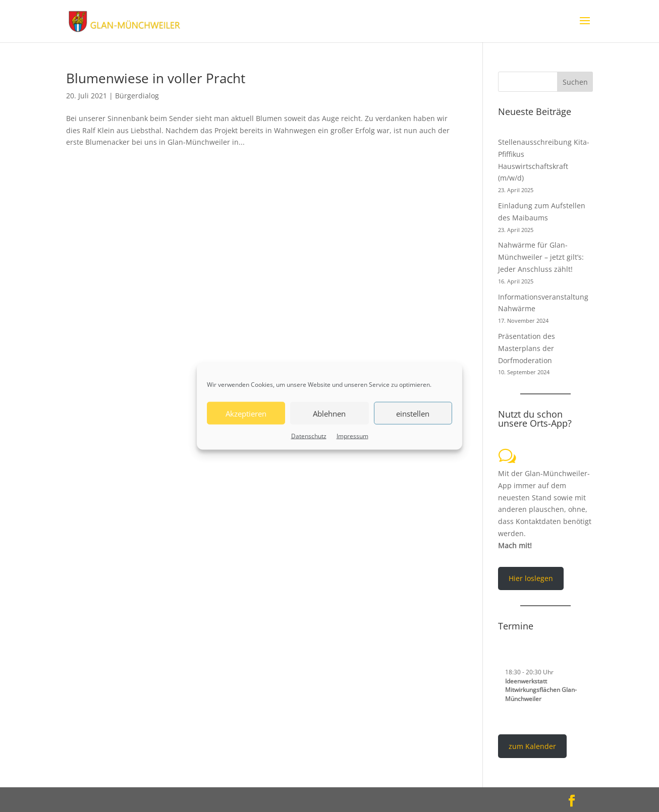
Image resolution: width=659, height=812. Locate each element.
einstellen (413, 413)
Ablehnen (329, 413)
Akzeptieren (246, 413)
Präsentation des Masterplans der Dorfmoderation (527, 348)
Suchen (575, 82)
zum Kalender (532, 746)
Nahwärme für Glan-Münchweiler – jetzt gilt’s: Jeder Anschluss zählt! (541, 257)
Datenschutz (309, 436)
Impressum (352, 436)
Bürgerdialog (137, 96)
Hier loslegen (531, 578)
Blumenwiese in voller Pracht (156, 78)
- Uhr (529, 672)
